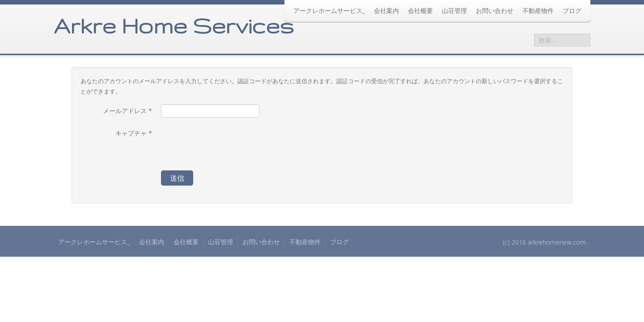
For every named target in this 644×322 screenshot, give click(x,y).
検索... (534, 34)
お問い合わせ (495, 11)
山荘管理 (454, 11)
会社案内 (386, 11)
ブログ (572, 11)
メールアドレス (127, 111)
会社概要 (420, 11)
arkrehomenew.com (557, 242)
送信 (177, 178)
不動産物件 (538, 11)
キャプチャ (134, 133)
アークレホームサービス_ (329, 11)
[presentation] (229, 144)
